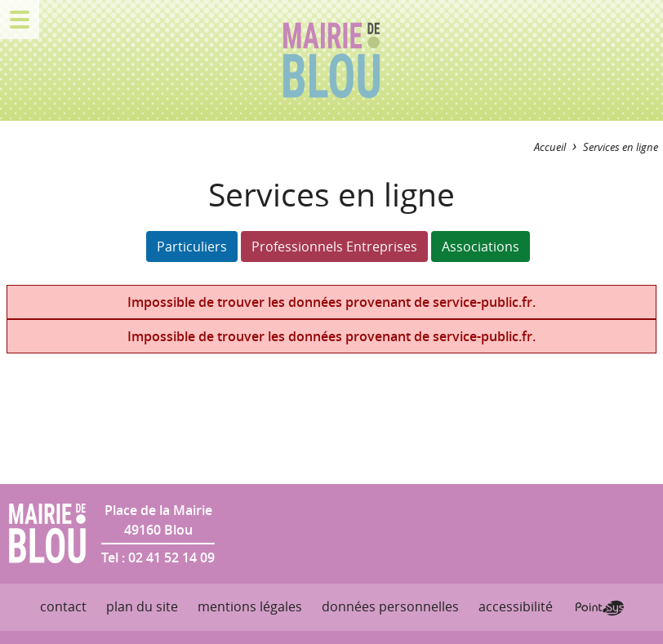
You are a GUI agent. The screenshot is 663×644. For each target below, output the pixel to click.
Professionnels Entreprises (334, 246)
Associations (481, 246)
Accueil (550, 147)
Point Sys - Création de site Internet (600, 608)
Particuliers (192, 246)
